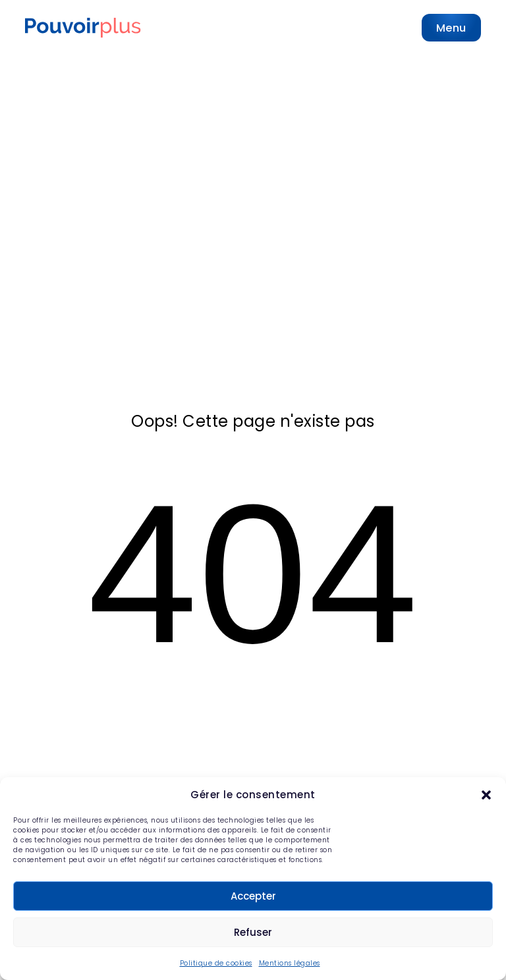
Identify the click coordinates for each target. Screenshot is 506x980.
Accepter (253, 896)
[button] (486, 795)
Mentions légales (290, 963)
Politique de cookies (216, 963)
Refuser (253, 932)
